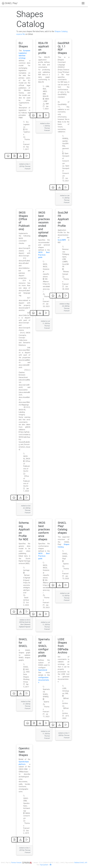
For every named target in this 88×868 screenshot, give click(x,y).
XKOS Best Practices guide (44, 255)
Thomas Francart (16, 863)
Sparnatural (43, 670)
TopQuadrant (44, 865)
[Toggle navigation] (83, 3)
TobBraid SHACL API (81, 863)
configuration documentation (44, 680)
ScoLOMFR (62, 240)
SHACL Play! (10, 3)
